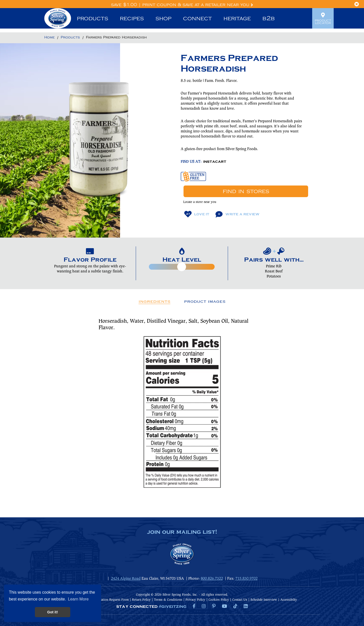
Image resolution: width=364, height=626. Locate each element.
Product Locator (323, 18)
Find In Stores (246, 191)
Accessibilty (289, 600)
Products (93, 18)
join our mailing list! (182, 532)
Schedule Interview (264, 600)
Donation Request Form (112, 600)
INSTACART (215, 162)
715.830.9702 (246, 579)
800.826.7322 (212, 579)
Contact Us (240, 600)
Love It (197, 214)
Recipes (132, 18)
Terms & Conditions (168, 600)
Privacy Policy (195, 600)
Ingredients (154, 302)
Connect (197, 18)
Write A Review (237, 214)
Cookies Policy (219, 600)
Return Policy (141, 600)
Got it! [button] (53, 612)
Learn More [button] (78, 599)
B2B (269, 18)
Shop (163, 18)
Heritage (237, 18)
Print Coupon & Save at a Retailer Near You (198, 5)
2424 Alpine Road (126, 579)
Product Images (205, 302)
